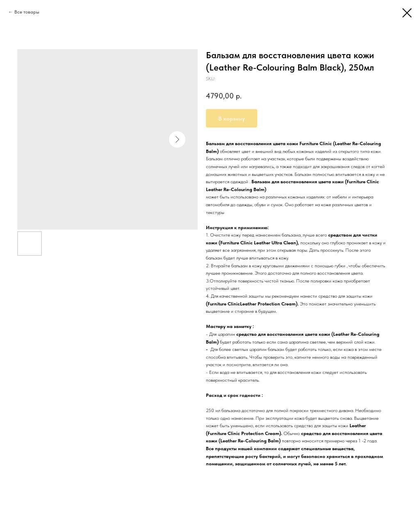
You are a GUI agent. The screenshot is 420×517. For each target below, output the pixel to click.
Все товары (27, 12)
